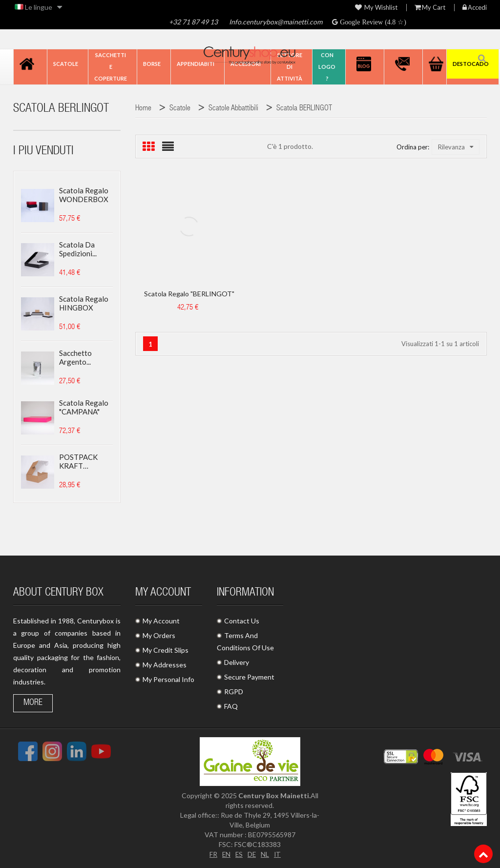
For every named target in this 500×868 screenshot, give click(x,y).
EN (226, 854)
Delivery (237, 662)
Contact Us (242, 621)
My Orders (159, 635)
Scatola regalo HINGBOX (84, 303)
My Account (161, 621)
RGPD (234, 692)
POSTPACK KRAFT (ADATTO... (78, 461)
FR (212, 854)
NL (265, 854)
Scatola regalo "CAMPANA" (84, 407)
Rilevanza (456, 147)
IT (278, 854)
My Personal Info (168, 679)
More (33, 703)
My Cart (430, 8)
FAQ (231, 706)
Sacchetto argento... (75, 357)
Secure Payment (249, 677)
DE (252, 854)
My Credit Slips (166, 650)
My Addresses (165, 665)
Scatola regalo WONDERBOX (84, 195)
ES (239, 854)
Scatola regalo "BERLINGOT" (189, 294)
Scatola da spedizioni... (78, 249)
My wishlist (376, 8)
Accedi (475, 8)
